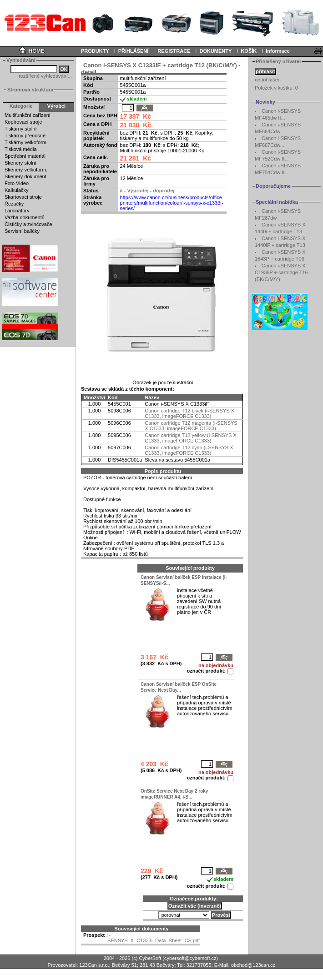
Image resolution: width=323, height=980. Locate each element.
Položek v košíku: (276, 88)
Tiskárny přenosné (25, 136)
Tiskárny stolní (21, 129)
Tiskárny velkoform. (26, 142)
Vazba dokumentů (25, 217)
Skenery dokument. (26, 176)
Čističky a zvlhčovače (28, 224)
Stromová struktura (30, 90)
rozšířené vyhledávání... (45, 76)
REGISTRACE (174, 51)
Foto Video (17, 183)
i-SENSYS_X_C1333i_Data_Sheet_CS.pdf (154, 938)
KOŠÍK (249, 51)
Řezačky (14, 204)
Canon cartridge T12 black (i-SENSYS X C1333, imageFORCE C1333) (189, 413)
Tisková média (21, 149)
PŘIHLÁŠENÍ (134, 51)
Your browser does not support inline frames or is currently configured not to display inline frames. (161, 23)
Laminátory (17, 211)
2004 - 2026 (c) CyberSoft (133, 958)
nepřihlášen (268, 80)
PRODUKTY (95, 51)
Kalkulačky (17, 190)
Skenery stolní (20, 163)
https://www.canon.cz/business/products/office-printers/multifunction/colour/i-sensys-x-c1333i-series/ (172, 203)
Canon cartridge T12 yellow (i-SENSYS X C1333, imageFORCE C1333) (191, 438)
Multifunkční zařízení (28, 115)
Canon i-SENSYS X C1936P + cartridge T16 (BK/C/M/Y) (281, 272)
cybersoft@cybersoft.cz (190, 958)
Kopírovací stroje (23, 122)
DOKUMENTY (215, 51)
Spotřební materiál (25, 156)
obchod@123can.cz (253, 965)
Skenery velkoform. (26, 170)
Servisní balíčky (22, 231)
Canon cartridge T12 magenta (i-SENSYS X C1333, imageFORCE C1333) (191, 426)
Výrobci (56, 106)
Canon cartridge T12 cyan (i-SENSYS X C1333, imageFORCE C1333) (189, 450)
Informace (278, 51)
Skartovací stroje (23, 197)
